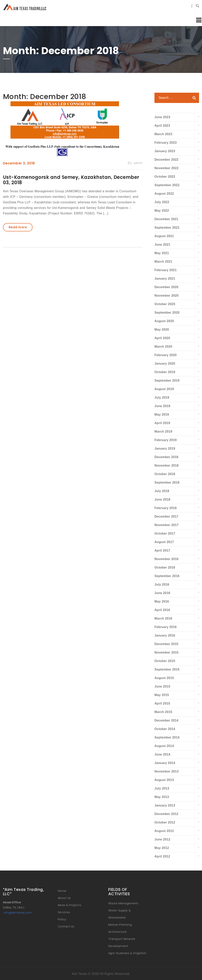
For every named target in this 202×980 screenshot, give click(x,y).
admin (138, 163)
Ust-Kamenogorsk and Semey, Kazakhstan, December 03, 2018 (71, 180)
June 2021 (162, 245)
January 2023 (165, 151)
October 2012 (165, 822)
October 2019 (165, 372)
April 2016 (162, 610)
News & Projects (69, 905)
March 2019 (163, 432)
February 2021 (166, 270)
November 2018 (166, 465)
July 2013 (162, 788)
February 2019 (166, 440)
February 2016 (166, 627)
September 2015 (167, 669)
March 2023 (163, 134)
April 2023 (162, 126)
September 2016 (167, 576)
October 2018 (165, 474)
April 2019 (162, 423)
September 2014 (167, 737)
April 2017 (162, 550)
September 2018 (167, 482)
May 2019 (162, 415)
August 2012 (164, 831)
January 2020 (165, 364)
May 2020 (162, 330)
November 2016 (166, 559)
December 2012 (166, 814)
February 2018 (166, 508)
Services (64, 912)
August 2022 (164, 194)
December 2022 (166, 160)
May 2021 (162, 253)
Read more (18, 227)
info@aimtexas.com (18, 913)
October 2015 (165, 661)
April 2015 (162, 703)
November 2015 (166, 652)
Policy (62, 919)
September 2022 (167, 185)
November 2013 (166, 771)
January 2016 (165, 635)
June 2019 (162, 406)
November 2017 (166, 525)
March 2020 (163, 347)
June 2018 (162, 499)
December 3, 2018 (19, 163)
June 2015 (162, 686)
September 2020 (167, 313)
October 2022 (165, 177)
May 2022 (162, 211)
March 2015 (163, 712)
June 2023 (162, 117)
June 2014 (162, 754)
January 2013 (165, 805)
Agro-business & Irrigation (127, 953)
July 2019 (162, 398)
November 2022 (166, 168)
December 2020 (166, 287)
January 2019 (165, 448)
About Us (64, 898)
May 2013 (162, 797)
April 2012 (162, 856)
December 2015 (166, 644)
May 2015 (162, 695)
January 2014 (165, 763)
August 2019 (164, 389)
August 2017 (164, 542)
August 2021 (164, 236)
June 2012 (162, 839)
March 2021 (163, 262)
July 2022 (162, 202)
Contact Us (66, 926)
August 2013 (164, 780)
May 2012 (162, 848)
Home (62, 891)
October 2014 (165, 729)
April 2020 (162, 338)
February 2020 (166, 355)
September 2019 (167, 381)
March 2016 (163, 618)
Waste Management (123, 903)
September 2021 (167, 228)
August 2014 (164, 746)
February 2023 (166, 143)
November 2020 (166, 296)
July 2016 (162, 584)
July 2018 (162, 491)
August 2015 (164, 678)
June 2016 (162, 593)
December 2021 (166, 219)
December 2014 (166, 720)
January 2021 (165, 279)
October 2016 (165, 567)
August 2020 (164, 321)
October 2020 (165, 304)
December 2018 (166, 457)
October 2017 (165, 533)
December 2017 (166, 516)
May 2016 (162, 601)
